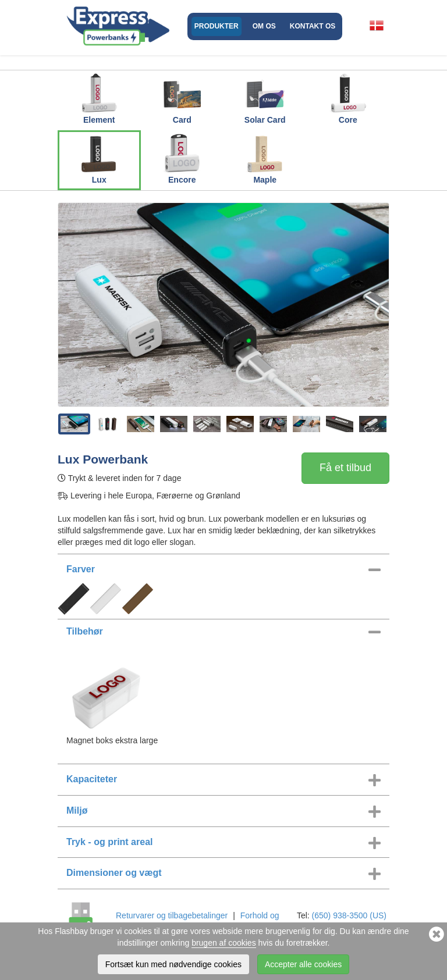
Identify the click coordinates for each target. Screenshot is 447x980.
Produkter (217, 26)
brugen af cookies (224, 943)
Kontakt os (313, 26)
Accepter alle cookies (303, 964)
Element (99, 98)
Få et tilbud (345, 468)
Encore (182, 158)
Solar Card (265, 98)
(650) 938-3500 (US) (349, 915)
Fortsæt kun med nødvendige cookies (173, 964)
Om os (264, 26)
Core (348, 98)
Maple (265, 158)
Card (182, 98)
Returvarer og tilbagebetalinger (172, 915)
